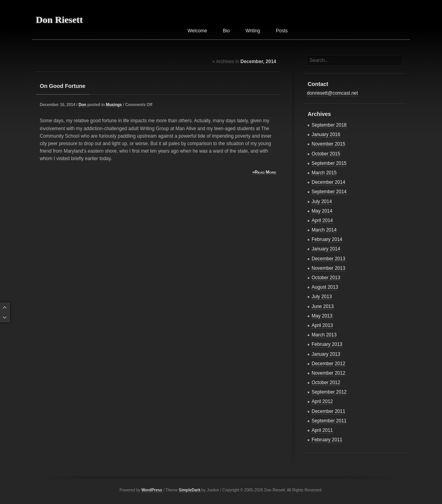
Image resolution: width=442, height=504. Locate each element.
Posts (282, 31)
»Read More (264, 172)
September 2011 (329, 421)
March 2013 (324, 335)
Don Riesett (59, 20)
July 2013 (322, 297)
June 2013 (323, 306)
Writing (253, 31)
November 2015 (328, 144)
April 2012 (322, 401)
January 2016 (326, 134)
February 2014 (327, 239)
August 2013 (325, 287)
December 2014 (328, 182)
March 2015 (324, 173)
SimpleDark (190, 490)
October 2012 (326, 383)
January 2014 (326, 249)
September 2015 (329, 163)
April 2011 (322, 430)
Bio (226, 31)
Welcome (197, 31)
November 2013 (328, 268)
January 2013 (326, 354)
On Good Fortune (63, 86)
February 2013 (327, 344)
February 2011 (327, 440)
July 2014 (322, 202)
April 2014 (322, 220)
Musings (114, 105)
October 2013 (326, 278)
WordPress (152, 490)
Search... (319, 60)
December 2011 (328, 411)
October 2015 (326, 154)
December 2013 (328, 259)
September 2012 (329, 392)
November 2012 (328, 373)
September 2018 (329, 125)
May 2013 (322, 316)
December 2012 (328, 364)
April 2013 (322, 325)
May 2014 (322, 211)
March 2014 (324, 230)
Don (82, 105)
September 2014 (329, 192)
